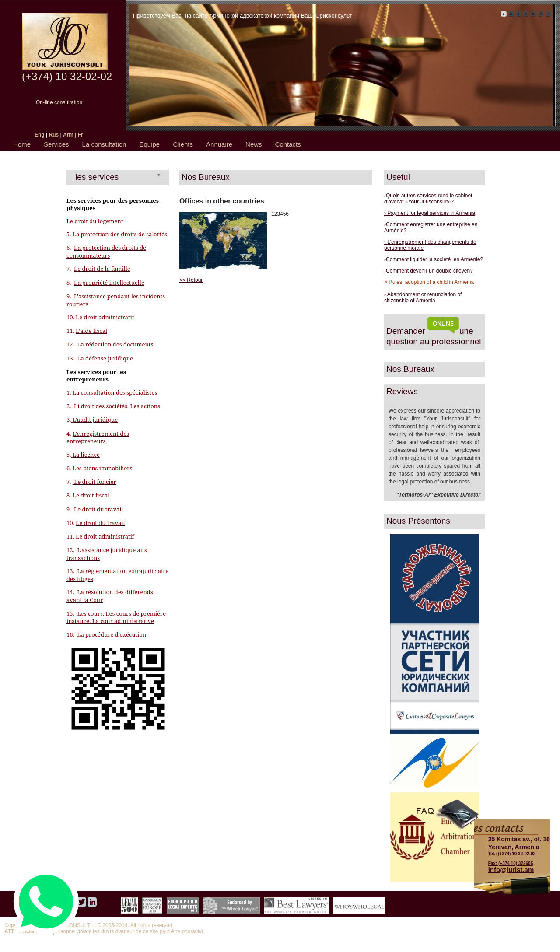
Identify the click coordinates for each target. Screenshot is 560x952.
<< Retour (191, 280)
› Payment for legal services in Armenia (430, 213)
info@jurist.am (511, 870)
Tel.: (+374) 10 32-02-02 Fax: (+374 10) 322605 (519, 850)
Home (22, 144)
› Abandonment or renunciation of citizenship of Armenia (423, 297)
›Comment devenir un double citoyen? (429, 271)
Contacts (288, 144)
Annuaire (219, 144)
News (254, 144)
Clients (183, 144)
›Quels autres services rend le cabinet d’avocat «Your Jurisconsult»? (428, 199)
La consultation (104, 144)
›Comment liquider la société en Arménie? (434, 259)
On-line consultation (59, 102)
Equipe (149, 144)
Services (56, 144)
